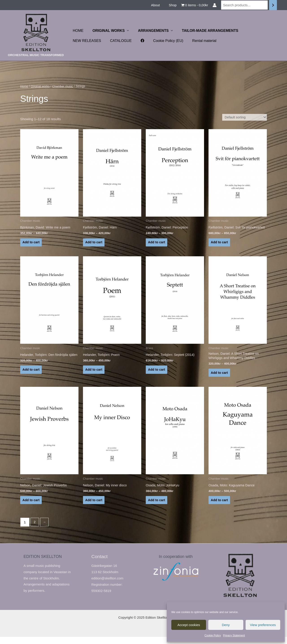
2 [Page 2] (35, 529)
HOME (77, 31)
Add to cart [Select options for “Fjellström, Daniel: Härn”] (94, 243)
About (159, 5)
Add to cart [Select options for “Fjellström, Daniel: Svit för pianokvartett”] (220, 247)
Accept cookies (189, 625)
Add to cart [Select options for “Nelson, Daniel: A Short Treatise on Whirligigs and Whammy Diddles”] (220, 378)
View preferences (263, 625)
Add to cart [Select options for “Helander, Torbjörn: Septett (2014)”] (157, 375)
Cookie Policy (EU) (126, 41)
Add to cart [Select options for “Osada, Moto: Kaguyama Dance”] (220, 507)
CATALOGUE (83, 41)
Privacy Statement (234, 635)
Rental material (161, 41)
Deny (226, 625)
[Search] (273, 5)
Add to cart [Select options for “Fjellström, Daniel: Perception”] (157, 243)
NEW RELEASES (253, 31)
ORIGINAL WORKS (106, 31)
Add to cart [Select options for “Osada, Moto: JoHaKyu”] (157, 507)
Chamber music (64, 86)
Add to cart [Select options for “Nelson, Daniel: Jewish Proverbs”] (31, 507)
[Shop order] (244, 117)
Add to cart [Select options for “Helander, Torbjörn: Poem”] (94, 375)
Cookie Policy (213, 635)
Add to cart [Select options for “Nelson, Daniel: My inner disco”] (94, 507)
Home (24, 86)
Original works (41, 86)
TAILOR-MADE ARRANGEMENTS (204, 31)
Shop (174, 5)
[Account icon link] (215, 5)
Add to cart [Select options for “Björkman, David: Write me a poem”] (31, 243)
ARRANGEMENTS (149, 31)
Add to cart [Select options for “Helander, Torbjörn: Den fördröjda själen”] (31, 378)
